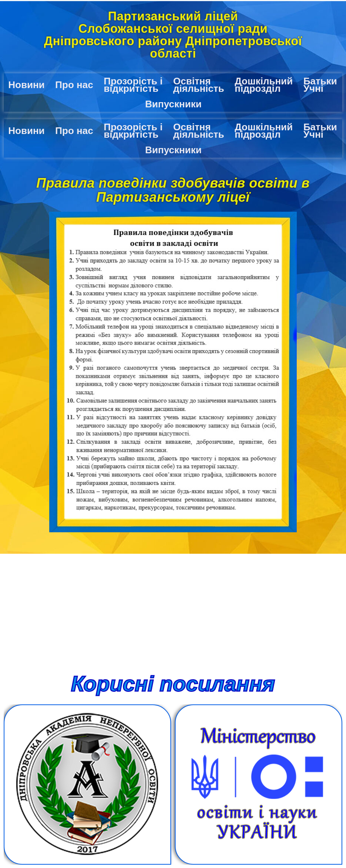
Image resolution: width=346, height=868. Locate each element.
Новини (26, 85)
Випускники (173, 104)
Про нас (74, 85)
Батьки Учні (320, 85)
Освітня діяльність (199, 85)
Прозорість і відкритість (133, 85)
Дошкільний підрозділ (264, 85)
